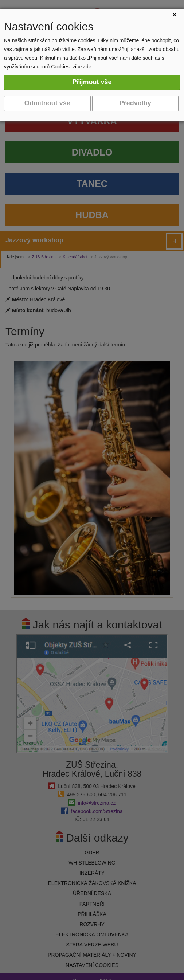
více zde (82, 67)
